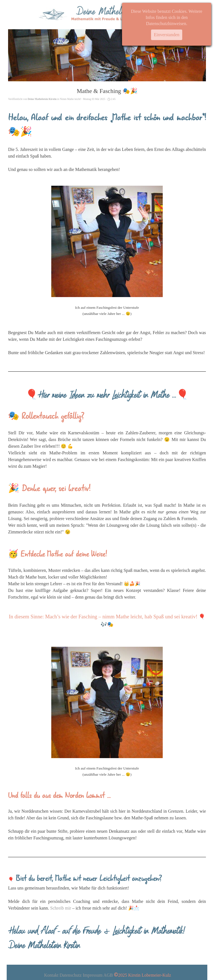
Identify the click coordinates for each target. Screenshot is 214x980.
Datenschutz (71, 975)
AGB (108, 975)
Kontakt (51, 975)
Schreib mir (61, 908)
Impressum (93, 975)
